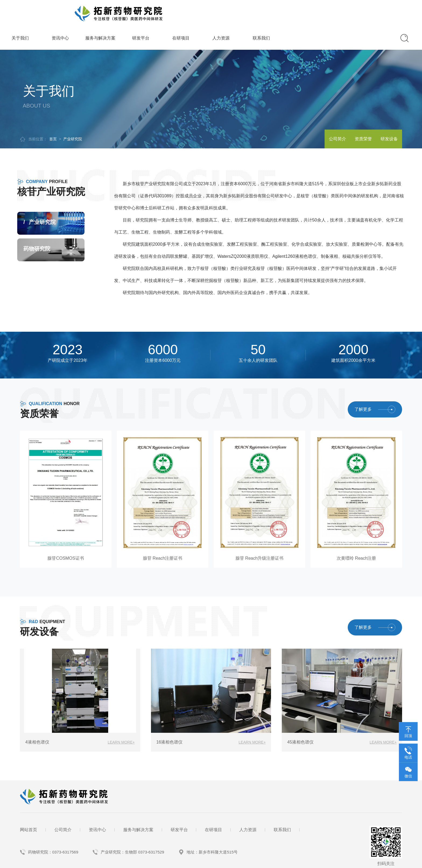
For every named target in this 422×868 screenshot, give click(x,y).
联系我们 (367, 11)
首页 (53, 112)
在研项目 (286, 11)
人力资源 (326, 11)
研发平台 (246, 11)
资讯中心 (166, 11)
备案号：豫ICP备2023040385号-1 (124, 861)
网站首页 (29, 803)
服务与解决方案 (206, 11)
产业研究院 (73, 112)
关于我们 (126, 11)
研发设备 (385, 112)
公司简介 (319, 112)
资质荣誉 (352, 112)
